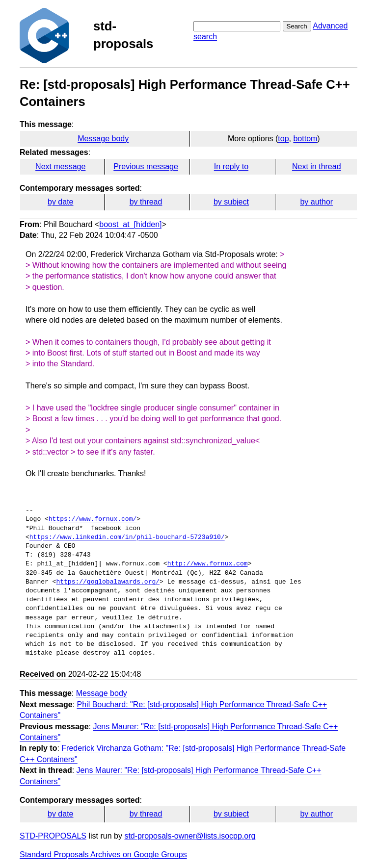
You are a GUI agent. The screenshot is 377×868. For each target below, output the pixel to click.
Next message (60, 166)
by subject (231, 202)
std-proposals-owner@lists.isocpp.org (190, 836)
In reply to (231, 166)
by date (60, 202)
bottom (305, 139)
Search (297, 26)
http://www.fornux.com (208, 564)
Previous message (146, 166)
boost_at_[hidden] (130, 224)
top (283, 139)
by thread (146, 202)
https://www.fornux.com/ (93, 519)
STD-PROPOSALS (53, 836)
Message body (103, 139)
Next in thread (317, 166)
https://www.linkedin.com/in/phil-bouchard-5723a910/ (127, 537)
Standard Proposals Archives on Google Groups (103, 855)
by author (316, 202)
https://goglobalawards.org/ (108, 582)
